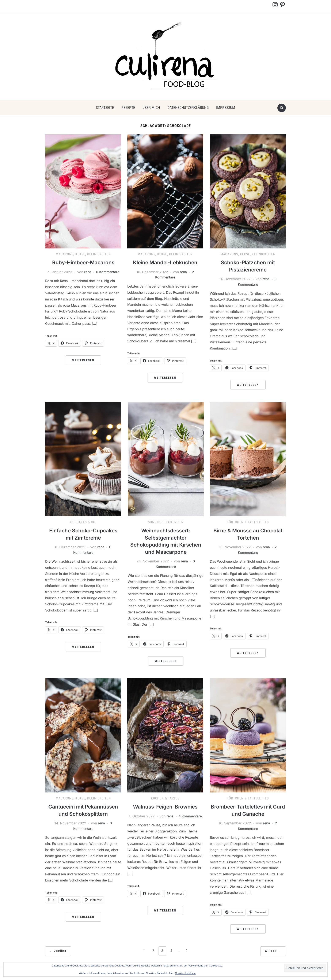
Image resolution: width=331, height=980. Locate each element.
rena (88, 272)
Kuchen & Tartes (165, 798)
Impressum (226, 108)
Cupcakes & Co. (83, 522)
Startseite (105, 108)
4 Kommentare (190, 816)
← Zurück (58, 951)
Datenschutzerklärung (188, 108)
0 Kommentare (108, 272)
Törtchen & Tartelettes (248, 522)
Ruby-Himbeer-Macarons (83, 262)
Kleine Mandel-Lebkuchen (165, 262)
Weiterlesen (83, 360)
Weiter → (273, 951)
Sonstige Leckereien (166, 522)
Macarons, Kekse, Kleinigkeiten (83, 254)
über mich (151, 108)
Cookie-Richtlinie (185, 973)
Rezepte (128, 108)
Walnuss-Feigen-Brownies (165, 807)
